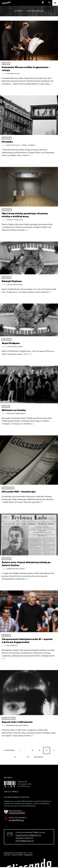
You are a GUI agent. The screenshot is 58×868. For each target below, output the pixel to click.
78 (15, 757)
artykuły (7, 138)
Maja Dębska (12, 646)
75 (39, 750)
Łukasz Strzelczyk (15, 220)
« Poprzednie (9, 750)
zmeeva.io (28, 855)
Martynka (7, 142)
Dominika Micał (13, 74)
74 (32, 750)
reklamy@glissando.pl (25, 841)
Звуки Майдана (11, 343)
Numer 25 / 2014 (9, 718)
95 (28, 757)
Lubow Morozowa (14, 285)
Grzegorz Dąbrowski (16, 414)
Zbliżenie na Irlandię (14, 410)
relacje (6, 64)
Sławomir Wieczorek (16, 569)
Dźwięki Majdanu (12, 281)
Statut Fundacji (11, 791)
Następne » (39, 757)
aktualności (8, 488)
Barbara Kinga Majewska (17, 726)
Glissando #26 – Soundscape (19, 492)
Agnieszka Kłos (13, 145)
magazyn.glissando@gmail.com (28, 835)
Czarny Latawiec (28, 145)
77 (54, 750)
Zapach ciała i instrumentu (17, 722)
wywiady (6, 636)
